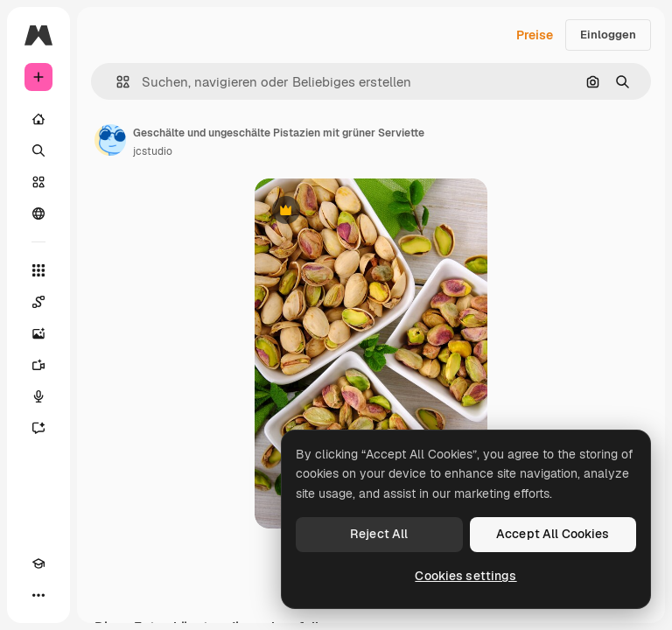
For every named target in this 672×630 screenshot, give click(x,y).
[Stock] (38, 182)
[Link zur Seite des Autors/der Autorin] (110, 140)
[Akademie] (38, 563)
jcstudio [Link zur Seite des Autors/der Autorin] (153, 151)
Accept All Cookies (553, 534)
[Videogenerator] (38, 365)
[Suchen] (38, 150)
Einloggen (608, 35)
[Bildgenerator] (38, 333)
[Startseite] (38, 119)
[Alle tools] (38, 270)
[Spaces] (38, 302)
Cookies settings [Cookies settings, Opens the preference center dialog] (465, 576)
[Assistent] (38, 428)
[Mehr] (38, 595)
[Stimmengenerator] (38, 396)
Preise (535, 35)
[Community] (38, 213)
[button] (116, 82)
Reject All (379, 534)
